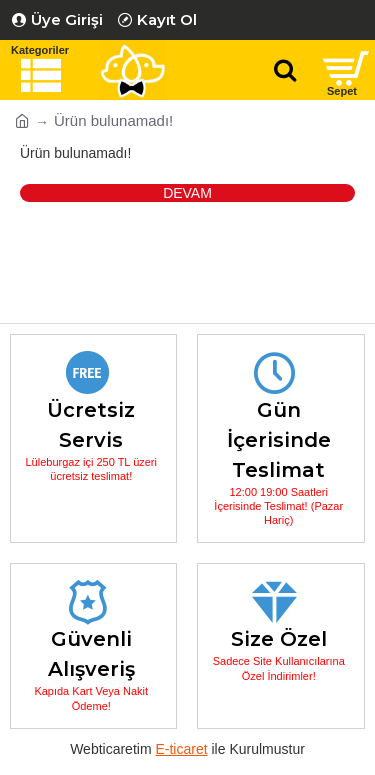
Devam (187, 193)
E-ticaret (181, 749)
